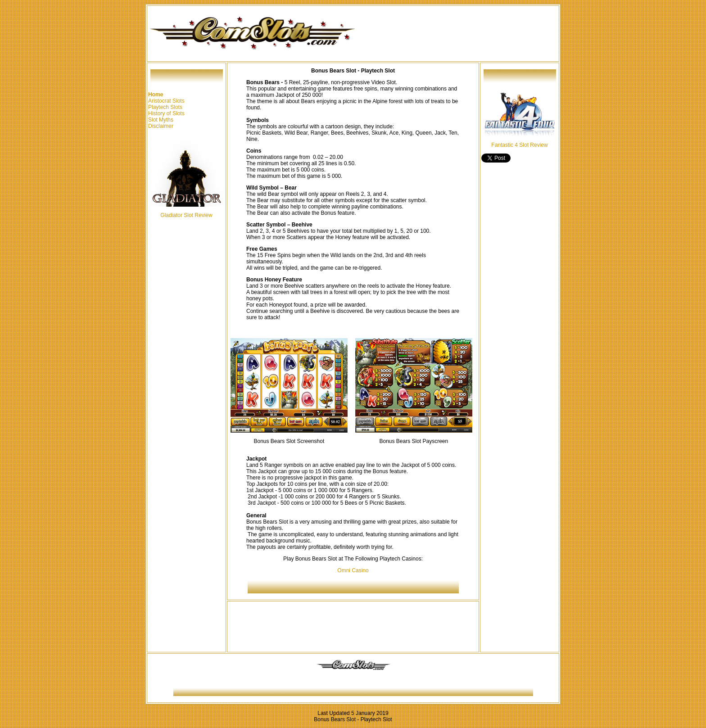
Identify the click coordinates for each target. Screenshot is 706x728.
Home (156, 95)
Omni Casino (353, 570)
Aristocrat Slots (166, 101)
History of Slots (166, 113)
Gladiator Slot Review (186, 215)
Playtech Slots (165, 107)
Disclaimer (161, 126)
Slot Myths (161, 120)
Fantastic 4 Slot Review (519, 145)
